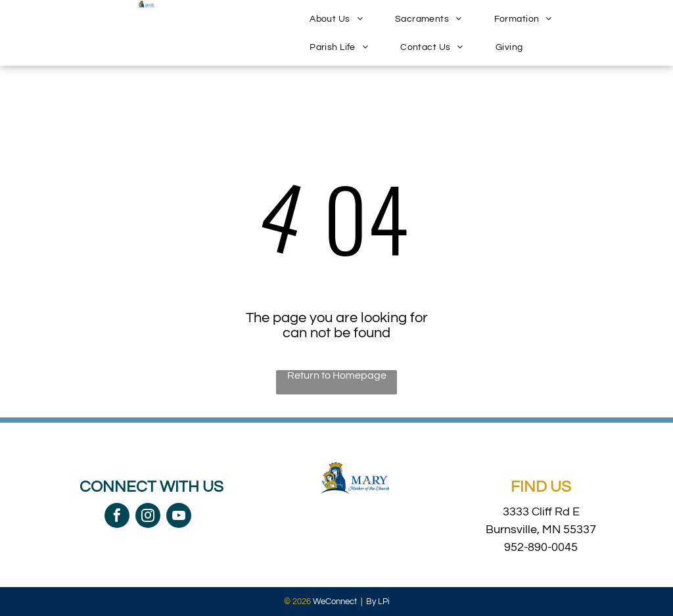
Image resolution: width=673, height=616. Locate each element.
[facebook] (117, 517)
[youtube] (179, 517)
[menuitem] (341, 19)
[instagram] (148, 517)
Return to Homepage (337, 375)
